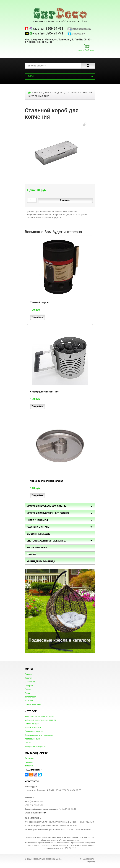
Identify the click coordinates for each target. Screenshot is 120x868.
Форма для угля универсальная (47, 481)
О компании (30, 682)
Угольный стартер (40, 302)
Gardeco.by (78, 34)
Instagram (29, 766)
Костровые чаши (32, 739)
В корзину (65, 200)
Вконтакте (29, 758)
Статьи (28, 689)
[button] (85, 124)
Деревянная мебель (34, 731)
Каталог (28, 678)
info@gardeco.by (81, 29)
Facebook (29, 762)
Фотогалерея (30, 697)
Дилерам (29, 686)
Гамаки (28, 743)
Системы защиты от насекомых (39, 735)
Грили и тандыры (37, 520)
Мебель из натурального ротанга (39, 716)
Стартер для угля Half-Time (44, 392)
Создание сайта (87, 859)
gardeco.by (36, 859)
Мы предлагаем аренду (35, 746)
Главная (28, 674)
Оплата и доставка (33, 704)
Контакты (29, 701)
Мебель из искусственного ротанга (40, 720)
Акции (27, 693)
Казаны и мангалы (33, 728)
